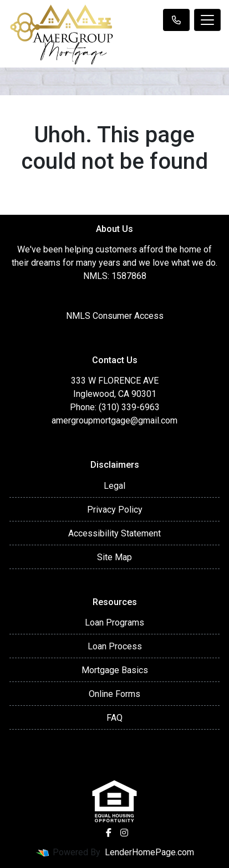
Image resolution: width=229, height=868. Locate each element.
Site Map (114, 557)
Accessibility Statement (114, 533)
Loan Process (115, 646)
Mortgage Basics (115, 670)
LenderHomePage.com (149, 852)
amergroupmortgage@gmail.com (114, 420)
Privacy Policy (115, 510)
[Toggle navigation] (207, 20)
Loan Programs (114, 622)
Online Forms (114, 694)
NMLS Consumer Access (115, 316)
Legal (114, 486)
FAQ (114, 718)
